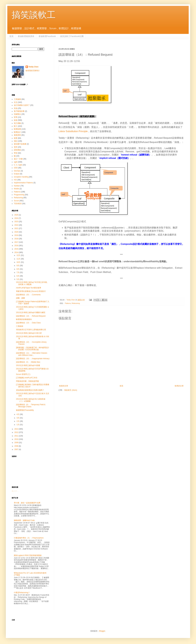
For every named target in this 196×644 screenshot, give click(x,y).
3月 (18, 418)
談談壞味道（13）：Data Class (28, 323)
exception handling (21, 177)
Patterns (68, 303)
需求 (16, 147)
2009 (17, 443)
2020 (17, 232)
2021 (17, 228)
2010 (17, 439)
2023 (17, 222)
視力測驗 (17, 123)
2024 (17, 218)
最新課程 (17, 135)
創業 (16, 138)
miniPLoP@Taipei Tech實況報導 (29, 288)
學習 (16, 153)
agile (16, 162)
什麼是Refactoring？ (22, 593)
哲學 (16, 117)
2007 (17, 449)
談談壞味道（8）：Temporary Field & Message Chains (31, 406)
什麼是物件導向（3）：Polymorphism (29, 538)
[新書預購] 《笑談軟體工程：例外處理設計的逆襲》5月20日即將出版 (33, 349)
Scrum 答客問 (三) (23, 374)
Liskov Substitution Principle (73, 131)
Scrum (16, 201)
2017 (17, 242)
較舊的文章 (179, 386)
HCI (15, 180)
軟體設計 (17, 132)
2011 (17, 436)
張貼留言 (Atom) (71, 390)
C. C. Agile (18, 165)
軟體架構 (17, 129)
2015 (17, 249)
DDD (16, 168)
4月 (18, 414)
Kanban (17, 186)
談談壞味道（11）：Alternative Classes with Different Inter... (32, 354)
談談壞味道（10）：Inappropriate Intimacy (33, 359)
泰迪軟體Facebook (47, 36)
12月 (19, 255)
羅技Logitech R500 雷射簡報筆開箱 (28, 555)
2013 (17, 429)
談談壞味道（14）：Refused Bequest (31, 316)
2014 (17, 252)
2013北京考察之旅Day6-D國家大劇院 (31, 312)
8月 (18, 269)
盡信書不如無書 (20, 144)
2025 (17, 215)
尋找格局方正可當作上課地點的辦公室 (31, 330)
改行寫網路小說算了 (22, 105)
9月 (18, 266)
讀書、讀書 (20, 298)
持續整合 (17, 114)
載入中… (15, 491)
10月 (19, 262)
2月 (18, 421)
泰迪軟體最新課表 (26, 36)
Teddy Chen (33, 67)
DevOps (17, 171)
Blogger (102, 631)
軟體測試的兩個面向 (24, 319)
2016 (17, 246)
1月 (18, 425)
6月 (18, 276)
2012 (17, 432)
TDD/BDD (18, 204)
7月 (18, 272)
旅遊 (16, 120)
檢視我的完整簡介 (33, 71)
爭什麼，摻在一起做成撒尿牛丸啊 (27, 503)
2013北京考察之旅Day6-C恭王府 (29, 333)
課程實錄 (17, 150)
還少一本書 (18, 159)
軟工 (16, 126)
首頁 (11, 36)
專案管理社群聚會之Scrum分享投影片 (31, 291)
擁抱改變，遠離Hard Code (24, 520)
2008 (17, 446)
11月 (19, 259)
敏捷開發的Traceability (25, 410)
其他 (16, 108)
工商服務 (17, 99)
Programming (19, 195)
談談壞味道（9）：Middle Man (28, 362)
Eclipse (17, 174)
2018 (17, 239)
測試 (16, 141)
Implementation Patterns (23, 183)
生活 (16, 102)
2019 (17, 235)
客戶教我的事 (19, 111)
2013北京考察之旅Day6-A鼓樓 (28, 365)
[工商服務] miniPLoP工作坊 (27, 378)
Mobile (16, 189)
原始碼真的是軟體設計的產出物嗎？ (30, 390)
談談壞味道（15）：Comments (28, 295)
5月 (18, 279)
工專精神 (20, 326)
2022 (17, 225)
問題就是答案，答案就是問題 (27, 381)
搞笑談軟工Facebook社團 (72, 36)
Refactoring (76, 303)
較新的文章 (64, 386)
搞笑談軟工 (34, 15)
